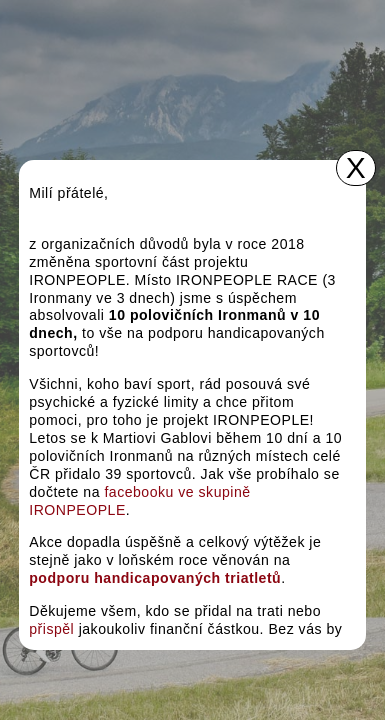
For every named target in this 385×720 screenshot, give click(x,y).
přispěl (51, 629)
